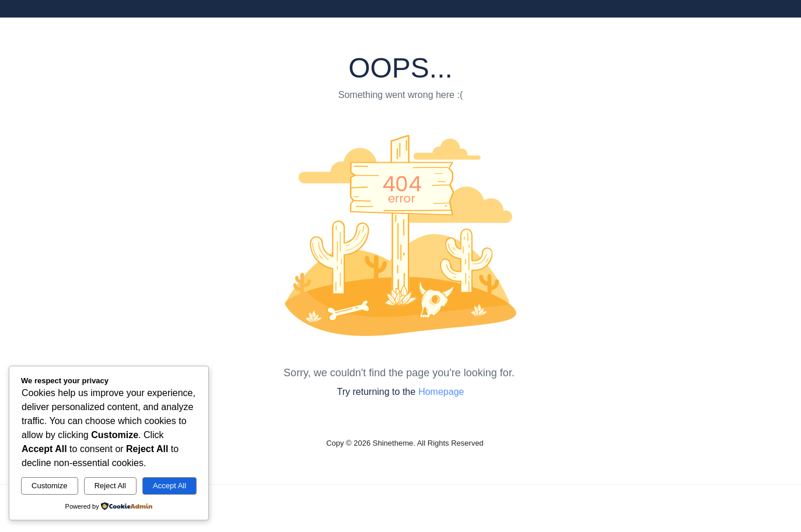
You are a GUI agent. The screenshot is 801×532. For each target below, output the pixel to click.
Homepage (441, 392)
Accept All (169, 486)
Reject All (110, 486)
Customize (49, 486)
